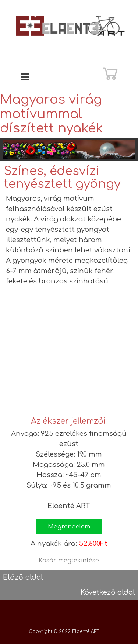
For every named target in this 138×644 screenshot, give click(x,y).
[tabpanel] (69, 240)
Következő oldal (108, 592)
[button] (69, 527)
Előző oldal (23, 577)
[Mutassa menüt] (25, 77)
